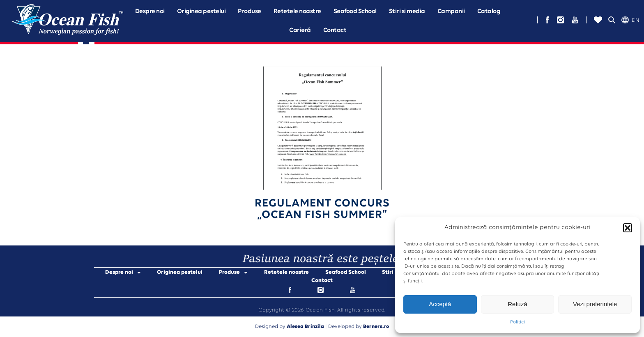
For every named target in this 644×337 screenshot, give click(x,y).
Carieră (300, 30)
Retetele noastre (297, 11)
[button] (628, 228)
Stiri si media (407, 11)
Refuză (517, 304)
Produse (250, 11)
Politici (517, 322)
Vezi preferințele (595, 304)
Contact (335, 30)
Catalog (489, 11)
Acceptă (440, 304)
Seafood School (355, 11)
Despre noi (150, 11)
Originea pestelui (201, 11)
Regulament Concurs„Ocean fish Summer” (322, 209)
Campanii (451, 11)
